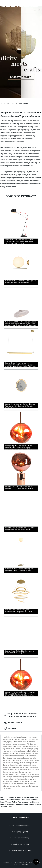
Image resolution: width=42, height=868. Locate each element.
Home (6, 103)
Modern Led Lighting (21, 844)
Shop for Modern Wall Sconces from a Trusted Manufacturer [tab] (21, 715)
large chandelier (30, 804)
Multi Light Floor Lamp (21, 838)
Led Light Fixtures (7, 797)
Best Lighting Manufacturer (21, 825)
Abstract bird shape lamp (24, 797)
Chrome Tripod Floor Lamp (21, 850)
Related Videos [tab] (13, 723)
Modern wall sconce (20, 103)
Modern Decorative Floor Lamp (12, 804)
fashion (17, 800)
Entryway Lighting (21, 832)
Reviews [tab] (10, 728)
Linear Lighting (33, 802)
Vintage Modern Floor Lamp (16, 802)
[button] (35, 10)
